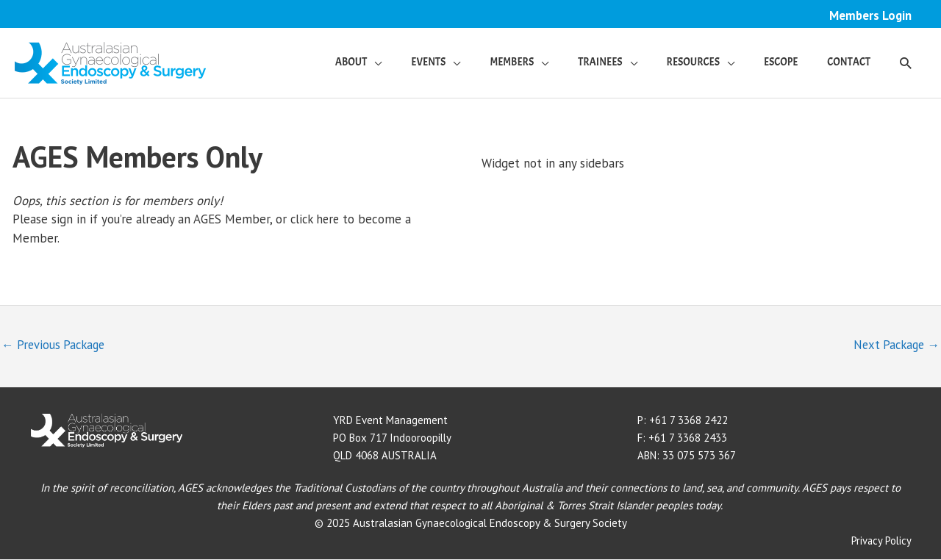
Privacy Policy (881, 541)
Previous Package (56, 346)
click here (316, 220)
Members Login (870, 15)
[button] (906, 63)
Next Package (894, 346)
